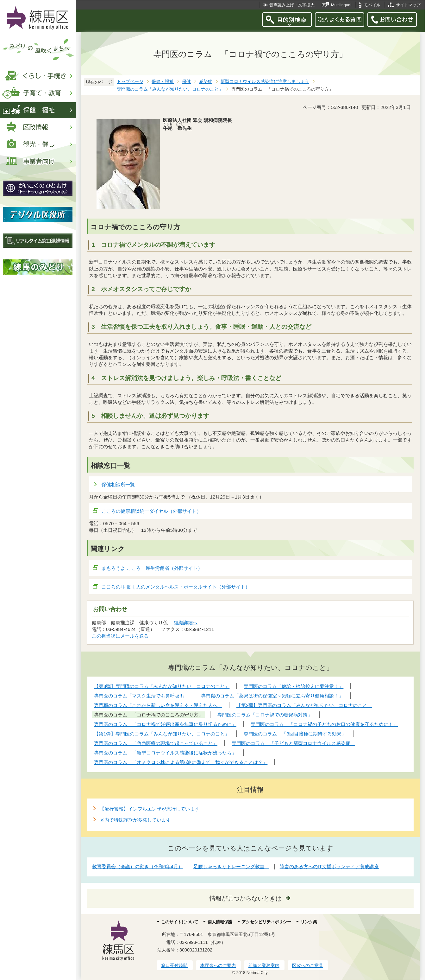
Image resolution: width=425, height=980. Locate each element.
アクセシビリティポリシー (266, 922)
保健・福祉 (163, 82)
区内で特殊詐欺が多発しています (135, 820)
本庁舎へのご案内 (218, 965)
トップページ (130, 82)
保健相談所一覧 (118, 484)
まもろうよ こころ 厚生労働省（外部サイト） (152, 568)
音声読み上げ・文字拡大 (292, 5)
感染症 (206, 82)
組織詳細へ (186, 623)
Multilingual (341, 5)
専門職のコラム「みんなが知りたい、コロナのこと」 (170, 89)
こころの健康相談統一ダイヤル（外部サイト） (152, 511)
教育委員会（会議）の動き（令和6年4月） (137, 866)
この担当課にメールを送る (120, 636)
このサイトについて (180, 922)
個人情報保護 (220, 922)
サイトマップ (408, 5)
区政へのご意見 (308, 965)
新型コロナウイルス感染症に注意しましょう (265, 82)
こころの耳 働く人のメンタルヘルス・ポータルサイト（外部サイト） (176, 587)
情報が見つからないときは (246, 898)
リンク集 (309, 922)
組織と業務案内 (264, 965)
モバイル (372, 5)
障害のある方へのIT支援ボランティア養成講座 (329, 866)
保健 (186, 82)
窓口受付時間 (174, 965)
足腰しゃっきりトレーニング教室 (231, 866)
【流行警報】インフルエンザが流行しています (150, 809)
